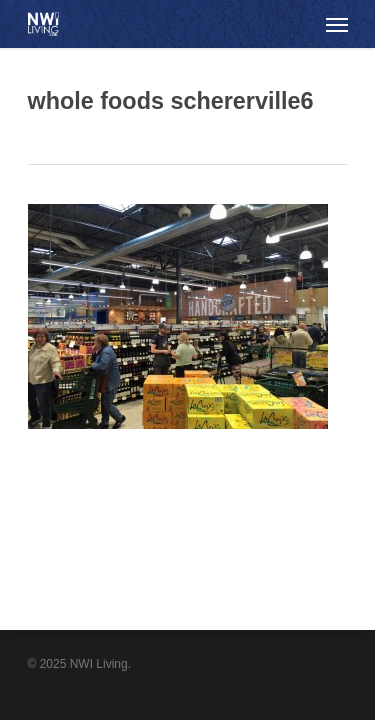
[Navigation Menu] (337, 24)
